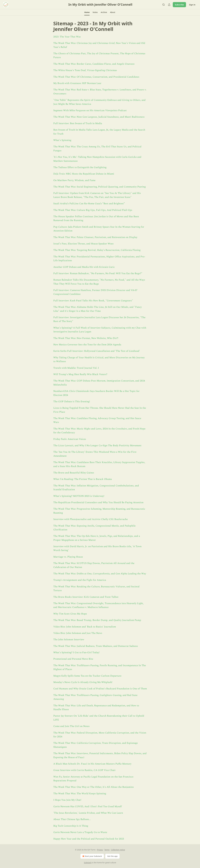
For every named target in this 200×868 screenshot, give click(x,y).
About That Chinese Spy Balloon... (72, 819)
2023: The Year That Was (67, 37)
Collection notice (118, 850)
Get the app (112, 856)
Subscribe (179, 5)
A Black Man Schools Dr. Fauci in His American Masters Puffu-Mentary (92, 764)
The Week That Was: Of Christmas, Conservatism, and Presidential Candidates (96, 77)
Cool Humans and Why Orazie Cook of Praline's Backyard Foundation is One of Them (100, 689)
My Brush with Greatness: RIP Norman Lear (77, 83)
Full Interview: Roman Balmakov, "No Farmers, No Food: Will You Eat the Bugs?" (98, 273)
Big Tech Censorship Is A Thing (71, 826)
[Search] (164, 5)
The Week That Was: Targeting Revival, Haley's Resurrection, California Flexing (97, 250)
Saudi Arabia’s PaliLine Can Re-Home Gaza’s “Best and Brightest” (89, 204)
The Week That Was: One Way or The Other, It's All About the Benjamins (94, 787)
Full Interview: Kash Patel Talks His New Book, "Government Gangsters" (93, 301)
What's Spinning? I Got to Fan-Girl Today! (76, 653)
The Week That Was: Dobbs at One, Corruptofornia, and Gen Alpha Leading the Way (100, 574)
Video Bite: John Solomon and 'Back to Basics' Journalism (85, 627)
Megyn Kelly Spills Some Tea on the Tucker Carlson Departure (87, 676)
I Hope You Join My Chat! (67, 800)
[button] (87, 12)
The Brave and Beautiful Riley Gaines (74, 473)
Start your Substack (92, 856)
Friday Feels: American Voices (70, 439)
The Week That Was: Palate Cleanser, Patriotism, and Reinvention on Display (95, 237)
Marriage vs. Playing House (68, 557)
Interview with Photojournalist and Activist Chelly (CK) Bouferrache (90, 519)
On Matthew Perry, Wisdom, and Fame (74, 180)
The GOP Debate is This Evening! (72, 402)
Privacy (100, 850)
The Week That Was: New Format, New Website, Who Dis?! (86, 338)
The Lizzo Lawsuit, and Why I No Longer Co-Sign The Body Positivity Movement (97, 446)
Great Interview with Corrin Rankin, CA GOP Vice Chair (84, 770)
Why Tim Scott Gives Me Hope (70, 614)
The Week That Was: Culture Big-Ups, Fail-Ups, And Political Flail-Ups (93, 210)
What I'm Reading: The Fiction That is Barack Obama (83, 479)
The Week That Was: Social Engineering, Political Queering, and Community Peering (99, 187)
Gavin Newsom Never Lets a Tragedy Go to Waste (80, 832)
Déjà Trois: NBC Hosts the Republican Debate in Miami (84, 174)
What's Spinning (62, 140)
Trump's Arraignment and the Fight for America (80, 580)
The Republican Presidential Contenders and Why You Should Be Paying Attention (98, 502)
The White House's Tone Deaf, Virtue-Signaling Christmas (85, 70)
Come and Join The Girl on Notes (71, 726)
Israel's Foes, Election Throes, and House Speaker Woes (83, 244)
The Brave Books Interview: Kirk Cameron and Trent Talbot (86, 597)
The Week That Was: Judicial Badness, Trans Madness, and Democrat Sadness (96, 646)
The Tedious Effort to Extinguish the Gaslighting (80, 167)
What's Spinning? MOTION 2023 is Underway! (79, 496)
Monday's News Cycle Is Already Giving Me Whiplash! (83, 682)
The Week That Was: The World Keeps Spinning (80, 794)
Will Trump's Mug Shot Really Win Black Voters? (80, 374)
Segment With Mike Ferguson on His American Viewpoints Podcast (90, 110)
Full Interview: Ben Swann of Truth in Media (78, 123)
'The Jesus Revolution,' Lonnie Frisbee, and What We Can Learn (88, 813)
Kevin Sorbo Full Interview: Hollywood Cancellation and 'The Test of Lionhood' (97, 351)
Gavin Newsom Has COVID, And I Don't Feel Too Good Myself (88, 807)
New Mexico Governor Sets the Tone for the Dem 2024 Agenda (87, 345)
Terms (107, 850)
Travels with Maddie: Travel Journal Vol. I (76, 368)
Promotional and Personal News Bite (73, 659)
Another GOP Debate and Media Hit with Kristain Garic (84, 267)
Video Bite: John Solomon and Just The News (78, 633)
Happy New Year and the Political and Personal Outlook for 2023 (89, 839)
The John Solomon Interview (69, 640)
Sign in (192, 5)
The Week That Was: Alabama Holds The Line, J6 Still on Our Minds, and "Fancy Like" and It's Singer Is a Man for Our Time (97, 309)
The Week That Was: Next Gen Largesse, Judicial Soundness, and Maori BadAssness (99, 117)
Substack (88, 863)
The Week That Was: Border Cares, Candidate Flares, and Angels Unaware (94, 64)
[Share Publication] (169, 5)
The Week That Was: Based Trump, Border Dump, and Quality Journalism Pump (97, 620)
